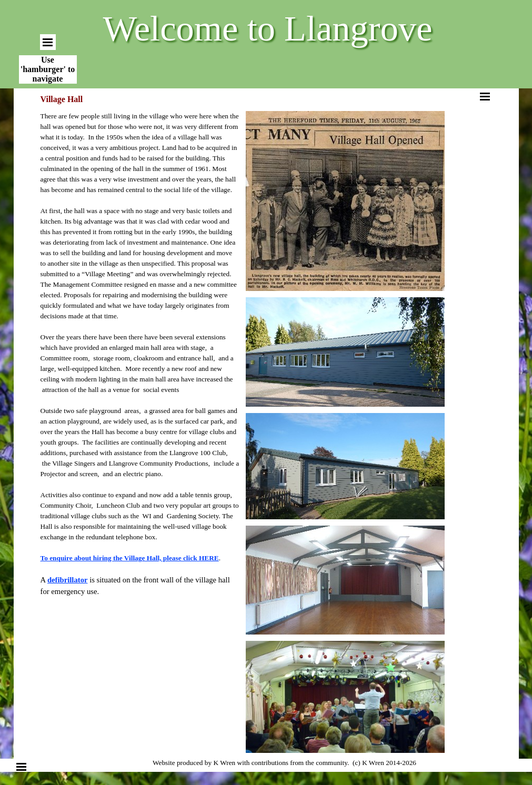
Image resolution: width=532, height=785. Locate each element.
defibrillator (68, 580)
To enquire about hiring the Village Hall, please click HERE (130, 558)
